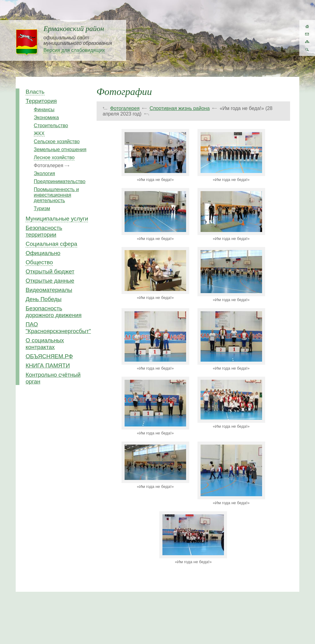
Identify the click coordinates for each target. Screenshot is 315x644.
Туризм (42, 208)
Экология (44, 173)
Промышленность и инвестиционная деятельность (56, 195)
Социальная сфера (51, 244)
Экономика (46, 118)
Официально (43, 253)
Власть (35, 92)
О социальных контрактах (45, 344)
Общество (39, 262)
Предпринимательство (60, 181)
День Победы (44, 299)
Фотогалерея (125, 108)
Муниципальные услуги (57, 219)
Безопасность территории (44, 231)
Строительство (51, 126)
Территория (41, 101)
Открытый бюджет (50, 271)
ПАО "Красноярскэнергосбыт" (58, 328)
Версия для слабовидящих (74, 50)
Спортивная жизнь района (179, 108)
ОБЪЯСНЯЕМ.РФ (49, 356)
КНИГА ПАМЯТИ (48, 365)
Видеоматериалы (49, 290)
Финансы (44, 110)
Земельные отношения (60, 149)
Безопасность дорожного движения (54, 312)
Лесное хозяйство (54, 157)
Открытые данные (50, 281)
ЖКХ (39, 134)
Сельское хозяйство (57, 141)
